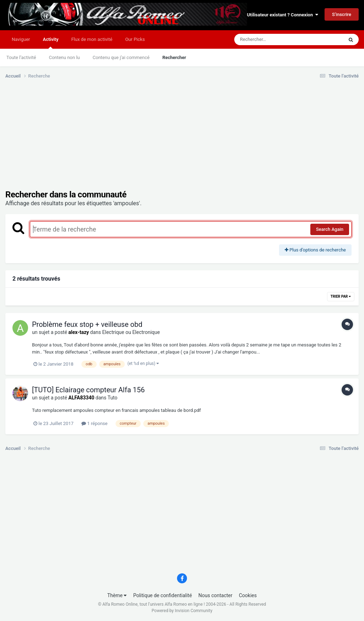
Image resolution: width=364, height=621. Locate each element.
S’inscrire (342, 14)
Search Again (330, 229)
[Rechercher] (269, 39)
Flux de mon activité (92, 39)
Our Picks (135, 39)
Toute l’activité (21, 57)
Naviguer (21, 39)
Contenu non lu (64, 57)
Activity (50, 43)
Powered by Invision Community (182, 611)
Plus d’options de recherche (315, 250)
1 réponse (94, 423)
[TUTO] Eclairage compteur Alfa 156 (88, 390)
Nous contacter (215, 595)
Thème (117, 595)
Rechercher (174, 57)
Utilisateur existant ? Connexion (283, 15)
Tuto (112, 398)
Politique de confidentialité (163, 595)
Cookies (248, 595)
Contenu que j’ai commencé (121, 57)
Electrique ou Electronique (131, 332)
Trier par (341, 296)
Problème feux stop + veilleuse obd (87, 324)
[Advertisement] (89, 140)
